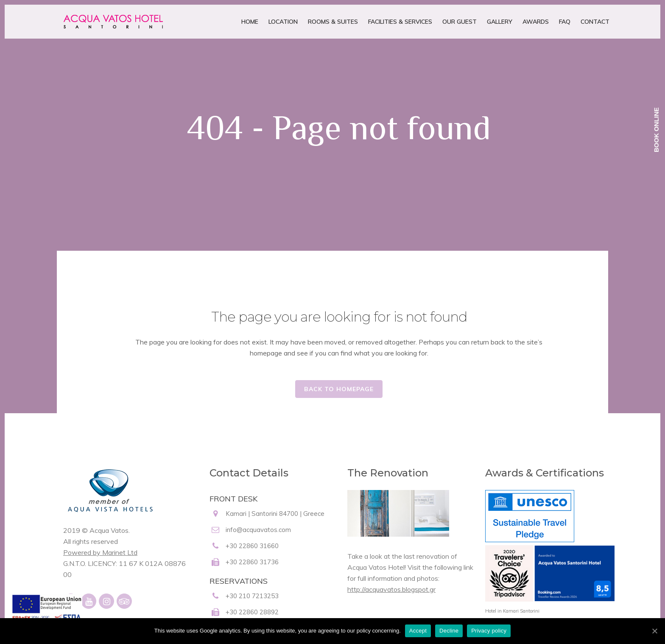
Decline (449, 631)
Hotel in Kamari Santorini (512, 611)
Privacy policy (489, 631)
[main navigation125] (46, 614)
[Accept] (654, 631)
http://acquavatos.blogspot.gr (391, 589)
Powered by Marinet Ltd (100, 552)
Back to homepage (339, 389)
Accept (418, 631)
